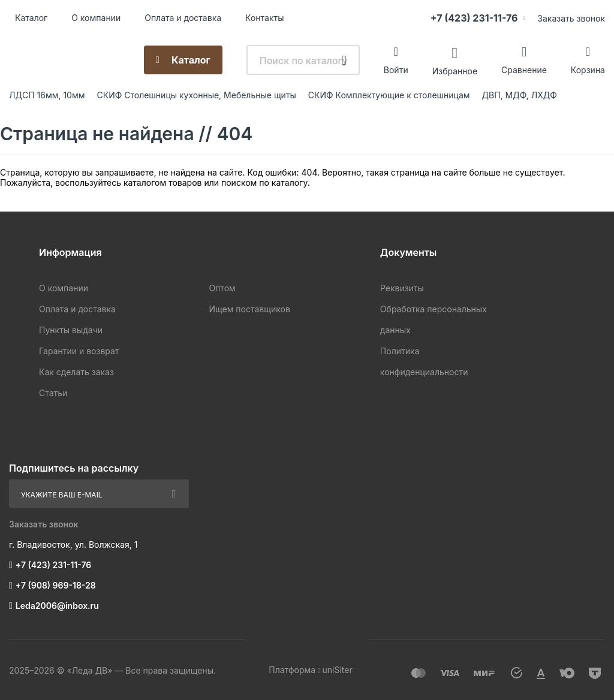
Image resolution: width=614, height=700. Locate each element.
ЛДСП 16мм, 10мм (47, 95)
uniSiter (338, 670)
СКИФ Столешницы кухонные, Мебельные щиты (197, 95)
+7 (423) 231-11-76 (474, 18)
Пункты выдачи (71, 330)
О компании (96, 18)
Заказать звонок (571, 18)
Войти (396, 70)
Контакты (264, 18)
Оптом (222, 288)
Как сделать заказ (76, 372)
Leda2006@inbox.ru (57, 606)
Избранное (455, 70)
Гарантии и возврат (79, 351)
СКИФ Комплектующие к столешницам (389, 95)
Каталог (31, 18)
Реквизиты (402, 288)
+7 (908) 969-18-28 (56, 585)
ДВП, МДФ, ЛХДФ (520, 95)
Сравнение (524, 70)
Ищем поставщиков (249, 309)
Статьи (53, 393)
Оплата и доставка (183, 18)
